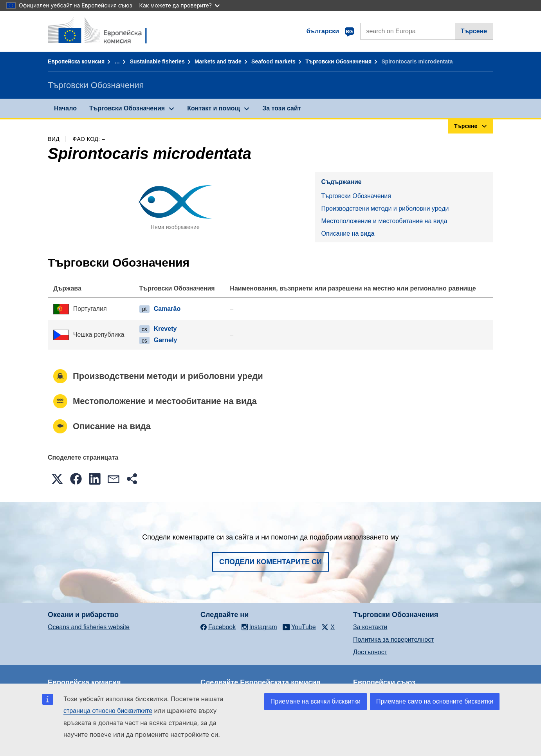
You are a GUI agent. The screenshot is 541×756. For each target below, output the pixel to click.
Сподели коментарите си (270, 562)
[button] (57, 479)
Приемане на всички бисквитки (316, 701)
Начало (65, 108)
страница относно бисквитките (108, 711)
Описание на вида (348, 234)
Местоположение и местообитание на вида (384, 221)
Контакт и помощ (214, 108)
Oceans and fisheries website (89, 627)
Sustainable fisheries (157, 61)
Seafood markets (273, 61)
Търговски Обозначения (338, 61)
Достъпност (370, 652)
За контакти (370, 627)
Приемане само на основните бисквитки (435, 701)
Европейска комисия (76, 61)
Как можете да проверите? (179, 5)
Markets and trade (218, 61)
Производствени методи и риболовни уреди (385, 208)
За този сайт (281, 108)
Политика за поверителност (394, 640)
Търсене (474, 31)
